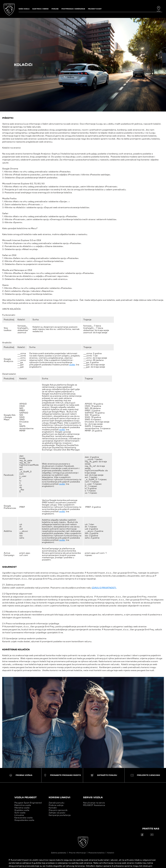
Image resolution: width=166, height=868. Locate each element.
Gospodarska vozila (24, 820)
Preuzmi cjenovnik (58, 810)
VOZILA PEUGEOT (26, 797)
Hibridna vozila (22, 808)
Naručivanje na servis (94, 803)
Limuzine (19, 815)
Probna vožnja (56, 805)
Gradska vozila (22, 810)
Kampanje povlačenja (60, 815)
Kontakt (53, 808)
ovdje (72, 365)
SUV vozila (20, 813)
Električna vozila (23, 805)
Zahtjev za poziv (57, 813)
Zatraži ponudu (56, 803)
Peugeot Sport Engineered (28, 803)
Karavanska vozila (23, 818)
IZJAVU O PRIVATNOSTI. (104, 588)
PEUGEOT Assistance (94, 805)
